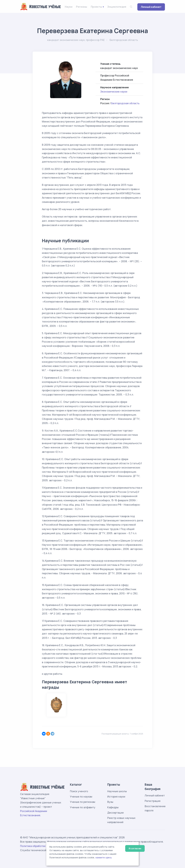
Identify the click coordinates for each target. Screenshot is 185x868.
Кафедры (113, 807)
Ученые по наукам (81, 797)
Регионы (82, 7)
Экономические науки (114, 92)
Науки (69, 7)
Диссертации (115, 813)
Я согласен (135, 848)
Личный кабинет (151, 7)
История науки (116, 797)
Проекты (96, 7)
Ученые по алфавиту (83, 807)
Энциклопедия (117, 7)
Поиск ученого (79, 791)
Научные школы (117, 791)
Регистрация (153, 801)
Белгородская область (125, 103)
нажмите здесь (104, 858)
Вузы (110, 802)
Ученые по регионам (83, 802)
